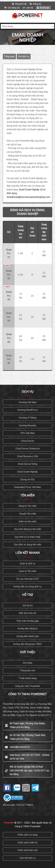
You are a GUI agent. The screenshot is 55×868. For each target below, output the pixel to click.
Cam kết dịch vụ (28, 858)
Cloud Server (28, 441)
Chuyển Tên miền (28, 514)
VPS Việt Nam (28, 433)
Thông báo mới (27, 670)
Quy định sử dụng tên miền (28, 545)
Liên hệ (29, 8)
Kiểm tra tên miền (28, 521)
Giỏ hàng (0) (14, 8)
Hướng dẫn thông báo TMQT (27, 644)
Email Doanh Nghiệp (27, 472)
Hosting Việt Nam (28, 402)
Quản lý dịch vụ (28, 563)
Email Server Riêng (28, 464)
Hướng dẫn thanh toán (28, 636)
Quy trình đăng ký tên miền (28, 529)
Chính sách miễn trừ (28, 843)
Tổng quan (9, 56)
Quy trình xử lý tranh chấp (27, 537)
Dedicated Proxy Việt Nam (28, 487)
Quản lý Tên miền (28, 571)
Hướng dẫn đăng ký (27, 629)
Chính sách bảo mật (27, 850)
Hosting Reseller (28, 425)
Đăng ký (37, 4)
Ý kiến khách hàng (28, 678)
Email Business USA (28, 456)
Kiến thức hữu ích (27, 613)
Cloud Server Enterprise (28, 449)
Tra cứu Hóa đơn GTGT (28, 579)
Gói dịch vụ (24, 56)
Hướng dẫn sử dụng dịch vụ (27, 587)
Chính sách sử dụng (27, 835)
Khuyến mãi (21, 4)
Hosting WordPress (27, 410)
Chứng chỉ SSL (28, 480)
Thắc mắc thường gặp (28, 621)
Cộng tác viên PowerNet (27, 686)
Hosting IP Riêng (27, 418)
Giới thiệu (28, 663)
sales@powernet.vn (20, 747)
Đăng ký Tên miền (27, 506)
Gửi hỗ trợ (28, 605)
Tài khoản (44, 8)
